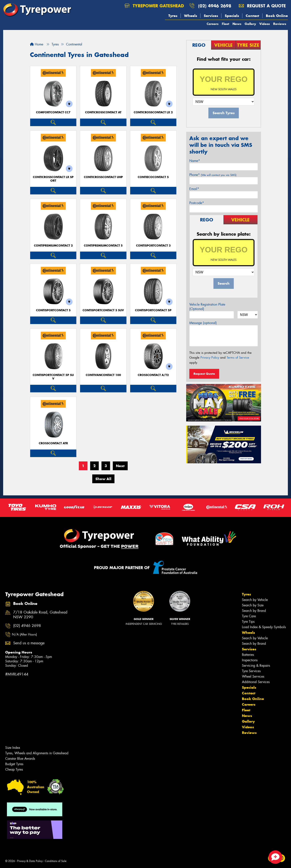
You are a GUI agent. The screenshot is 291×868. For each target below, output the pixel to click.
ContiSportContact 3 (153, 246)
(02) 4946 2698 (215, 6)
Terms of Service (238, 358)
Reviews (280, 24)
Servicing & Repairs (256, 666)
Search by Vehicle (255, 600)
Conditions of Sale (56, 861)
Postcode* (197, 203)
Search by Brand (254, 611)
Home (37, 44)
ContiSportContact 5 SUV (103, 310)
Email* (194, 189)
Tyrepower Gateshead (154, 6)
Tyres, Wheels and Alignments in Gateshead (37, 753)
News (237, 24)
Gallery (250, 24)
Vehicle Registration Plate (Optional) (207, 307)
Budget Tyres (14, 764)
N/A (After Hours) (24, 634)
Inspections (250, 660)
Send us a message (29, 643)
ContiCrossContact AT (103, 112)
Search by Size (253, 605)
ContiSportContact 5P (153, 310)
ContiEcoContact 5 (153, 177)
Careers (213, 24)
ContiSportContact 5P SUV (53, 377)
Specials (232, 16)
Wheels (191, 16)
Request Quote (204, 374)
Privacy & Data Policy (30, 861)
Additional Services (256, 682)
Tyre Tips (248, 622)
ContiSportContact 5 (53, 310)
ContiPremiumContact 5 (103, 246)
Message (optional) (203, 323)
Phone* (213, 175)
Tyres (173, 16)
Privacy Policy (210, 358)
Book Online (277, 16)
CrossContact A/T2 (153, 375)
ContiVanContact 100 (103, 375)
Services (211, 16)
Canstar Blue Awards (20, 759)
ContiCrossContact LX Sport (53, 179)
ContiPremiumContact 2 (53, 246)
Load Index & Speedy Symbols (264, 627)
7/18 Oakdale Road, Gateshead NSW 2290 (40, 615)
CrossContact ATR (53, 443)
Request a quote (262, 6)
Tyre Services (251, 671)
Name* (195, 161)
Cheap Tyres (14, 769)
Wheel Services (253, 676)
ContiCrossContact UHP (103, 177)
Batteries (248, 655)
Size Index (13, 748)
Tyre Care (249, 616)
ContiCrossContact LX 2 (153, 112)
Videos (265, 24)
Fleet (225, 24)
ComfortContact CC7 (53, 112)
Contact (252, 16)
